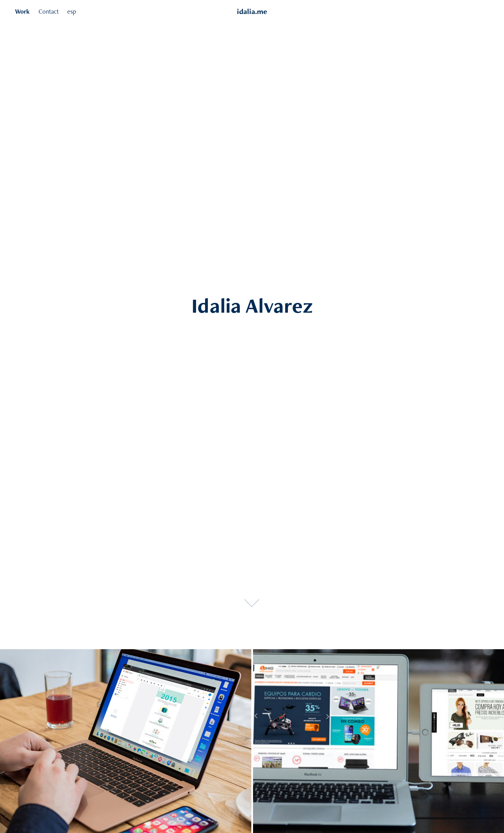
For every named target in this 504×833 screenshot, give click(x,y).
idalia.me (252, 11)
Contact (49, 11)
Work (22, 11)
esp (72, 11)
